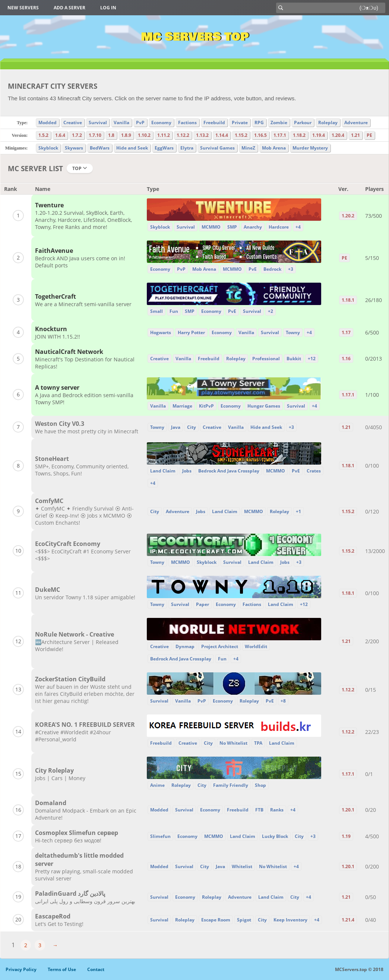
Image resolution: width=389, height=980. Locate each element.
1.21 (355, 135)
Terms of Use (62, 969)
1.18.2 (299, 135)
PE (369, 135)
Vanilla (121, 122)
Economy (161, 122)
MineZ (248, 148)
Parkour (303, 122)
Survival (98, 122)
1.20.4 (338, 135)
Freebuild (214, 122)
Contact (96, 969)
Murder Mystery (310, 148)
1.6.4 (60, 135)
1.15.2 (241, 135)
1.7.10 (95, 135)
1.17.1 (280, 135)
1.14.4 (222, 135)
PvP (140, 122)
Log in (108, 8)
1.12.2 (183, 135)
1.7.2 (77, 135)
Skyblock (48, 148)
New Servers (23, 8)
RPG (259, 122)
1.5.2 (43, 135)
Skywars (74, 148)
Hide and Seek (132, 148)
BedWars (100, 148)
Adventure (356, 122)
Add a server (69, 8)
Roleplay (328, 122)
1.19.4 (319, 135)
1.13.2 (202, 135)
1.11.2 (164, 135)
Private (240, 122)
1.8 (111, 135)
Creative (73, 122)
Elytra (187, 148)
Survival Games (217, 148)
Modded (48, 122)
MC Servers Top (195, 37)
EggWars (164, 148)
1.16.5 (260, 135)
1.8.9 (126, 135)
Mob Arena (274, 148)
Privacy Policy (21, 969)
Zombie (279, 122)
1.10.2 (144, 135)
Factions (187, 122)
